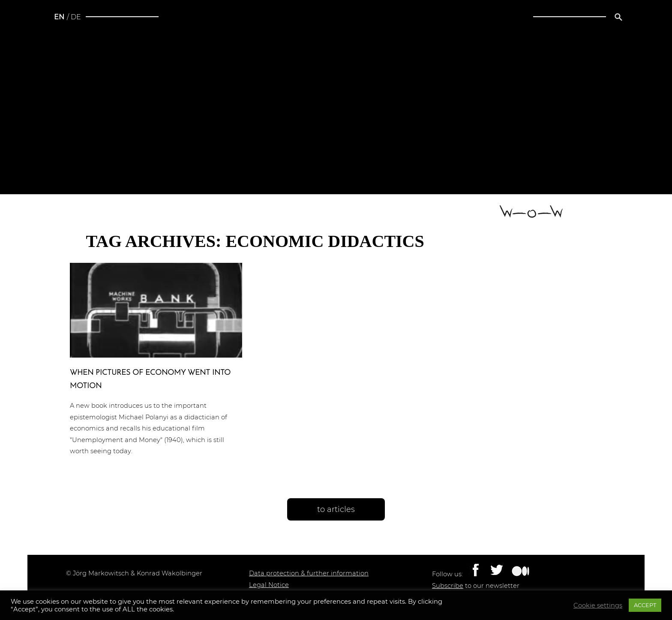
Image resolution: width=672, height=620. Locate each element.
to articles (336, 509)
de (76, 17)
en (59, 17)
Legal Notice (269, 585)
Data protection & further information (309, 573)
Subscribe (448, 586)
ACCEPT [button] (645, 605)
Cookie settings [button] (598, 605)
